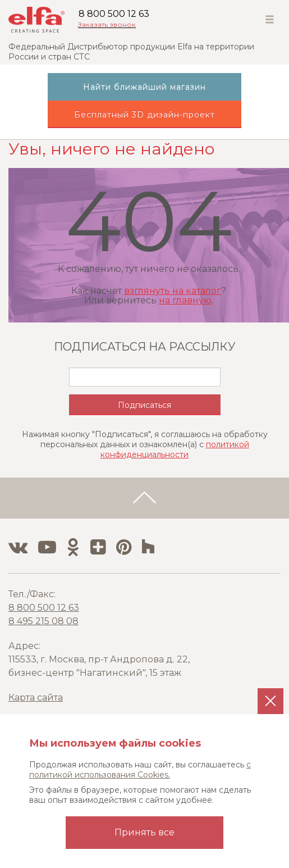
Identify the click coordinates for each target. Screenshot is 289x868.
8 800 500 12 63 (114, 14)
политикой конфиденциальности (175, 449)
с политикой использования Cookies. (140, 770)
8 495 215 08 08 (43, 621)
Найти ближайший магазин (144, 87)
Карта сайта (36, 697)
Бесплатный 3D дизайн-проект (144, 115)
